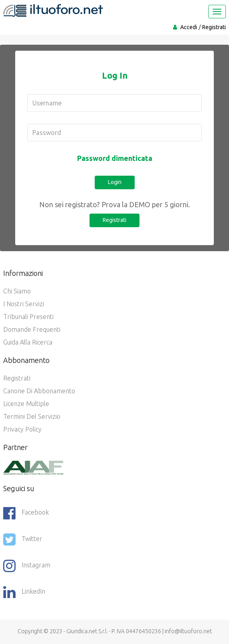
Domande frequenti (32, 329)
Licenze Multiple (26, 404)
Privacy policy (22, 429)
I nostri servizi (24, 304)
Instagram (27, 566)
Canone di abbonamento (39, 391)
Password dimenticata (115, 158)
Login (115, 182)
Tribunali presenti (28, 317)
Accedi (189, 27)
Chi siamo (17, 291)
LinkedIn (24, 592)
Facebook (26, 513)
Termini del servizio (32, 416)
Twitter (23, 539)
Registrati (214, 27)
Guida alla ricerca (28, 342)
